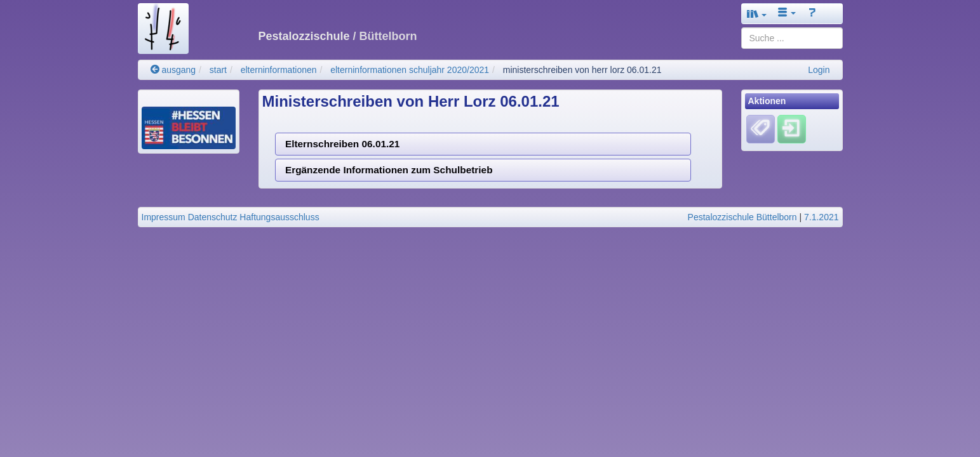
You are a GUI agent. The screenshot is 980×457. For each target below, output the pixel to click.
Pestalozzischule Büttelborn (742, 217)
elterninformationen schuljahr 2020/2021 (410, 70)
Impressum (164, 217)
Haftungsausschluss (279, 217)
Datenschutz (213, 217)
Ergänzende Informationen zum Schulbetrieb (389, 170)
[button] (757, 14)
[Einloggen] (792, 129)
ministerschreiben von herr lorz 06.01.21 (582, 70)
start (218, 70)
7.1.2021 (822, 217)
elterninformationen (279, 70)
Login (819, 70)
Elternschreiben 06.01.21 (343, 144)
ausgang (173, 70)
